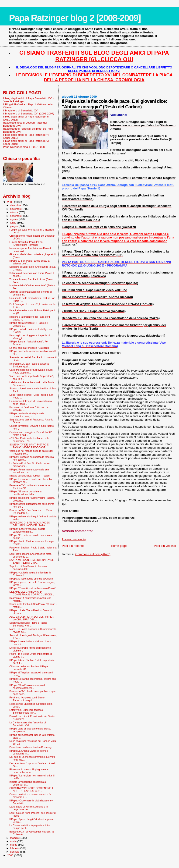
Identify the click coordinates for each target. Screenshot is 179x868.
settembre (16, 216)
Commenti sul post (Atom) (93, 554)
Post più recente (73, 546)
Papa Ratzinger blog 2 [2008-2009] (75, 18)
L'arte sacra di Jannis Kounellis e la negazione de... (29, 808)
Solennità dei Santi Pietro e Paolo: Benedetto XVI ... (28, 624)
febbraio (15, 848)
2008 (11, 855)
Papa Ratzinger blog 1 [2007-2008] (24, 147)
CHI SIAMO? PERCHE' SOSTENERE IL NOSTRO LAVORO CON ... (31, 790)
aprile (14, 841)
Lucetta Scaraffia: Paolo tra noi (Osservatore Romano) (26, 243)
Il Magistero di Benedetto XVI (21, 110)
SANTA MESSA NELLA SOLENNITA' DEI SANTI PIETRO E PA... (32, 561)
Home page (119, 546)
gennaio (15, 852)
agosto (15, 219)
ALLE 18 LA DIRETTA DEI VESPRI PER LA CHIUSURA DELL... (31, 618)
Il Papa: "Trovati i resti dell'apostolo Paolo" (32, 588)
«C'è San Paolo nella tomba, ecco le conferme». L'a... (29, 440)
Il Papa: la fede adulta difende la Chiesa (31, 579)
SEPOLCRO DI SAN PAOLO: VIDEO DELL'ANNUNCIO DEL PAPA (30, 524)
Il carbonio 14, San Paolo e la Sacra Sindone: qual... (29, 365)
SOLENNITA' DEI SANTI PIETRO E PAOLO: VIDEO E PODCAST (29, 446)
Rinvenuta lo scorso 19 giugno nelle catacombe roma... (29, 771)
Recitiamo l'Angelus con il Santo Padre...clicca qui (27, 699)
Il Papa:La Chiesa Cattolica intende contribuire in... (29, 752)
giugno (15, 226)
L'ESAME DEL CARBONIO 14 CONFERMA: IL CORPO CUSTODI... (32, 593)
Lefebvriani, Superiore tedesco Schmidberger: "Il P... (26, 711)
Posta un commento (74, 539)
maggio (15, 838)
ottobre (15, 212)
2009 (11, 202)
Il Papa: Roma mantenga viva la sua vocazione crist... (29, 471)
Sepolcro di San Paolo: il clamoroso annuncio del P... (29, 568)
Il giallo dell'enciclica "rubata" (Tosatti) (30, 476)
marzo (14, 845)
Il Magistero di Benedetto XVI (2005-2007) (29, 113)
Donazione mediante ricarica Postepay (30, 747)
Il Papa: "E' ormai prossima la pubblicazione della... (25, 493)
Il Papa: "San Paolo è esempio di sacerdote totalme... (27, 687)
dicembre (16, 205)
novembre (16, 209)
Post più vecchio (165, 546)
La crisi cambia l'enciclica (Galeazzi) (29, 348)
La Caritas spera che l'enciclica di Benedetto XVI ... (28, 724)
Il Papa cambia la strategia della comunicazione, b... (27, 415)
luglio (14, 223)
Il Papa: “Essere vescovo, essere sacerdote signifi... (27, 530)
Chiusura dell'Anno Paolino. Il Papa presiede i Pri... (29, 668)
